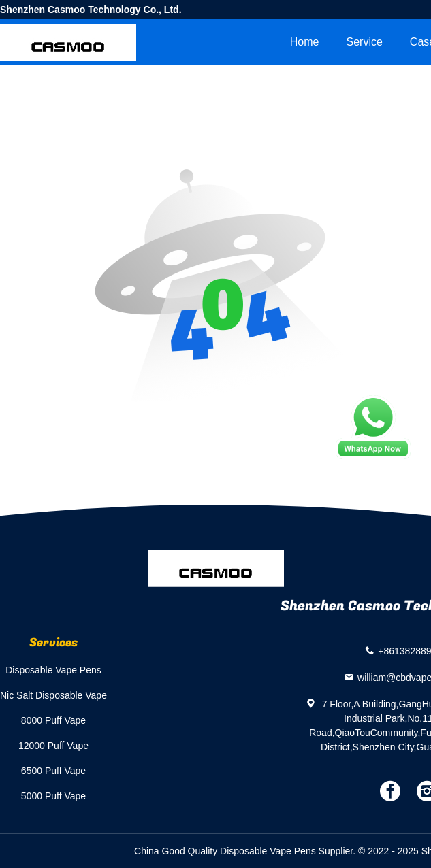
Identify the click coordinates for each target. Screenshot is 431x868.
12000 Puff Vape (53, 746)
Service (364, 42)
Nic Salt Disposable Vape (53, 695)
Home (305, 42)
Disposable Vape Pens (53, 670)
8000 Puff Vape (53, 720)
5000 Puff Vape (53, 796)
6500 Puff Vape (53, 771)
